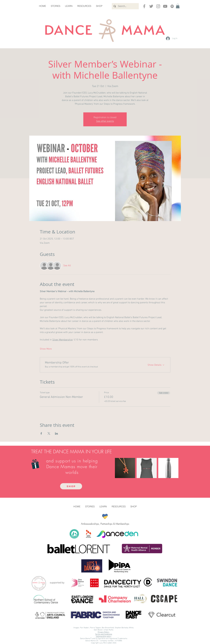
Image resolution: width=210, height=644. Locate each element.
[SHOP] (71, 486)
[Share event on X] (49, 433)
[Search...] (125, 6)
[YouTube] (165, 6)
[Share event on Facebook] (41, 433)
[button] (178, 6)
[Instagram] (158, 6)
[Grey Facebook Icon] (144, 6)
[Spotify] (172, 6)
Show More (46, 349)
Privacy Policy (104, 632)
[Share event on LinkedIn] (56, 433)
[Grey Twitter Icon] (151, 6)
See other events (105, 121)
